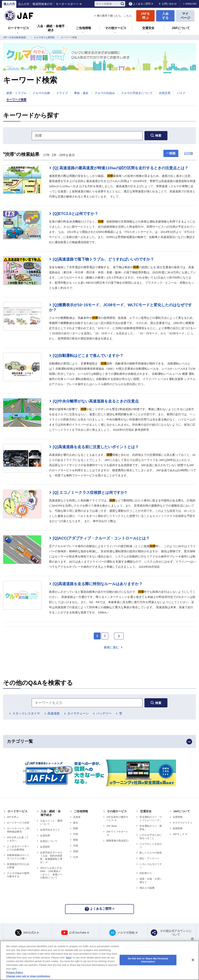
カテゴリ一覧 (20, 741)
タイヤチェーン (78, 713)
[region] (99, 960)
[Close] (193, 960)
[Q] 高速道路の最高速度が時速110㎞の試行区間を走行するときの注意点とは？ (121, 168)
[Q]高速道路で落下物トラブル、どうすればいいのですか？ (103, 259)
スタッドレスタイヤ (26, 713)
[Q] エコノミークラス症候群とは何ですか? (90, 492)
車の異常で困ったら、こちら (114, 16)
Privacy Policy (15, 972)
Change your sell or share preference (28, 976)
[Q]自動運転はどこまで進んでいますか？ (88, 356)
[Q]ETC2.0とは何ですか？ (75, 214)
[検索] (122, 4)
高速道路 (54, 713)
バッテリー (104, 713)
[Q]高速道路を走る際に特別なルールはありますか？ (98, 584)
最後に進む (111, 647)
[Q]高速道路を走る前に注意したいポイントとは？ (96, 447)
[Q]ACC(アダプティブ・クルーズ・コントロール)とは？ (101, 538)
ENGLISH (191, 4)
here (69, 958)
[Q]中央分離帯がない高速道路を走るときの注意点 (96, 401)
